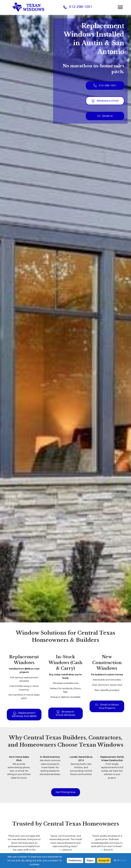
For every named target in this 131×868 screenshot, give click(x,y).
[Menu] (120, 7)
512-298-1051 (81, 7)
